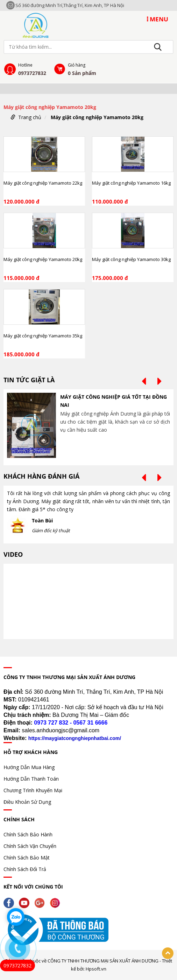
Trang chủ (30, 117)
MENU (158, 19)
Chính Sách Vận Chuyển (30, 846)
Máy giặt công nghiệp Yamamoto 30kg (131, 259)
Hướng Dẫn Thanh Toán (31, 779)
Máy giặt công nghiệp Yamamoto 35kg (43, 336)
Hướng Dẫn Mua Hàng (29, 767)
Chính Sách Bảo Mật (27, 858)
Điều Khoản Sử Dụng (27, 802)
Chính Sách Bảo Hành (28, 834)
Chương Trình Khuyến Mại (33, 790)
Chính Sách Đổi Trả (25, 869)
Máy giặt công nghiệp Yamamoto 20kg (97, 117)
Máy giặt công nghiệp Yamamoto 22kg (43, 183)
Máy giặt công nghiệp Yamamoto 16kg (131, 183)
